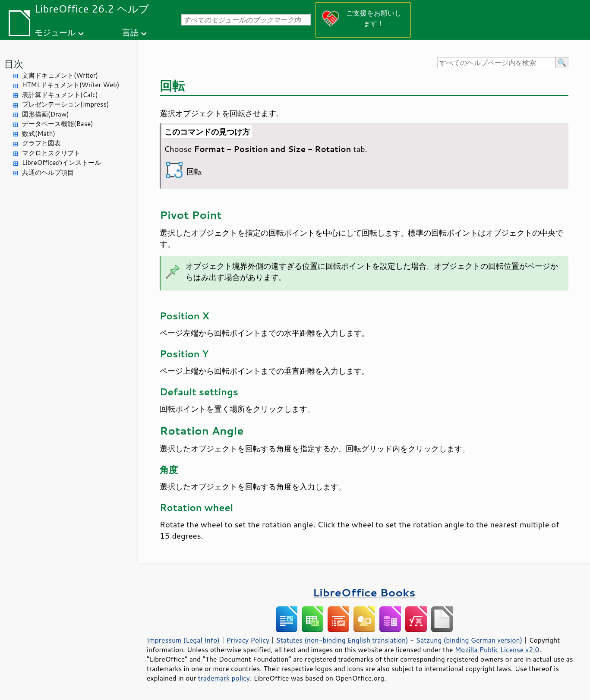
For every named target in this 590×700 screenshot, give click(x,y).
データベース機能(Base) (58, 124)
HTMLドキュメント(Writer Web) (71, 85)
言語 (130, 32)
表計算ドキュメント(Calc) (60, 95)
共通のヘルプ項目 (48, 172)
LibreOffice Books (364, 592)
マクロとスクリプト (51, 153)
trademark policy (224, 678)
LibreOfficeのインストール (62, 162)
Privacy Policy (248, 640)
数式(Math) (39, 134)
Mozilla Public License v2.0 (497, 650)
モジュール (55, 32)
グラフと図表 (41, 143)
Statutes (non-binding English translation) (342, 640)
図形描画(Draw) (46, 114)
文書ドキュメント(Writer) (60, 75)
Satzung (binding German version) (469, 640)
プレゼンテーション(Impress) (65, 104)
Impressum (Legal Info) (183, 640)
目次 (14, 64)
